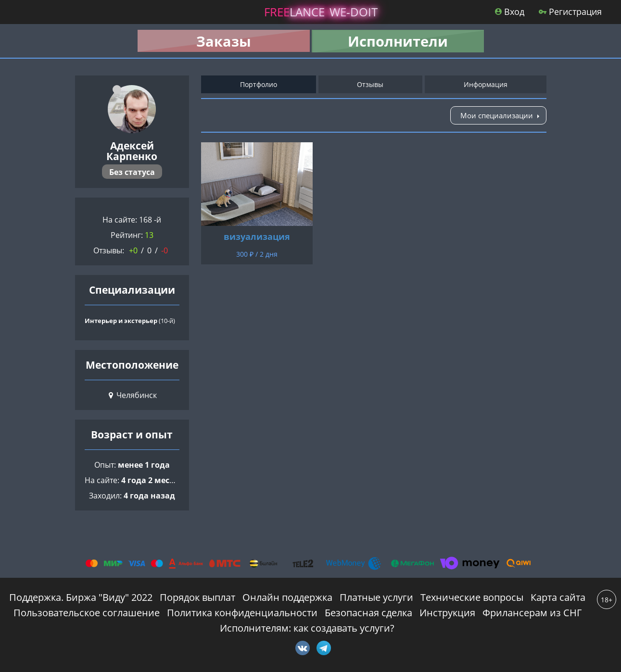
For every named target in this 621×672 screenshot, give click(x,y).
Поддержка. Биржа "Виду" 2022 (81, 597)
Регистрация (570, 12)
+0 (133, 250)
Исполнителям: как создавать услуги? (307, 628)
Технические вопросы (472, 597)
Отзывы (370, 84)
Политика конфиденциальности (242, 613)
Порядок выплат (197, 597)
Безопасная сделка (368, 613)
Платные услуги (376, 597)
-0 (165, 250)
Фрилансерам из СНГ (532, 613)
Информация (486, 84)
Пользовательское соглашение (87, 613)
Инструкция (447, 613)
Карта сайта (558, 597)
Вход (510, 12)
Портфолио (259, 84)
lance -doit (321, 12)
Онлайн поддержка (287, 597)
